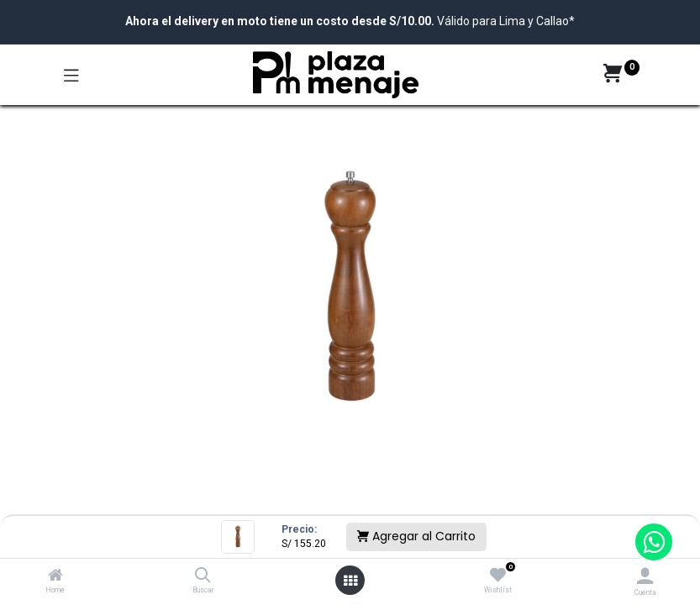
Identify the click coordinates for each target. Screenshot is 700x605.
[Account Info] (645, 576)
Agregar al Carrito (416, 536)
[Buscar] (203, 576)
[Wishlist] (498, 576)
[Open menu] (350, 581)
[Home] (55, 576)
